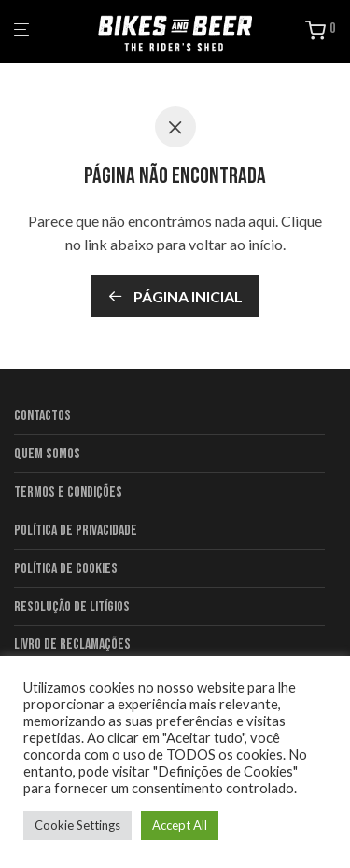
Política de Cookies (66, 569)
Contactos (42, 416)
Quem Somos (47, 454)
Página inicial (175, 296)
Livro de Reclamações (72, 644)
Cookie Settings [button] (77, 825)
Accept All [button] (180, 825)
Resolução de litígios (72, 607)
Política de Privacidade (76, 531)
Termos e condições (68, 492)
